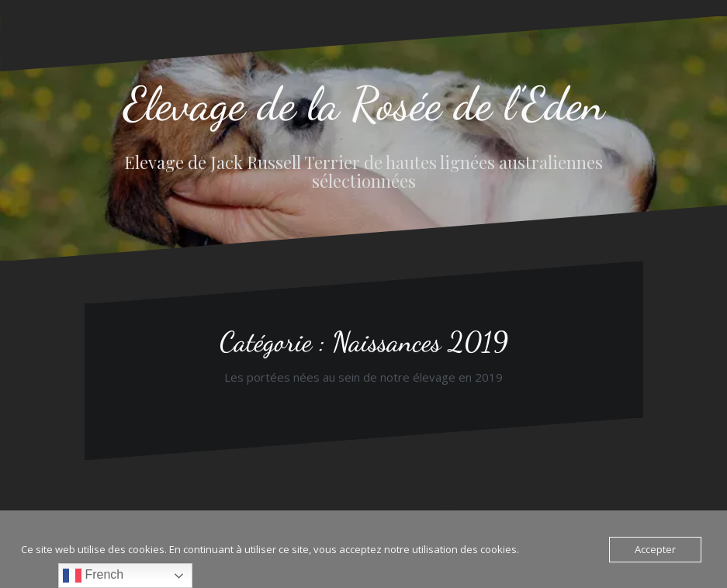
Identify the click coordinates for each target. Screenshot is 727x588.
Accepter (655, 549)
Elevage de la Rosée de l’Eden (364, 104)
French (93, 576)
